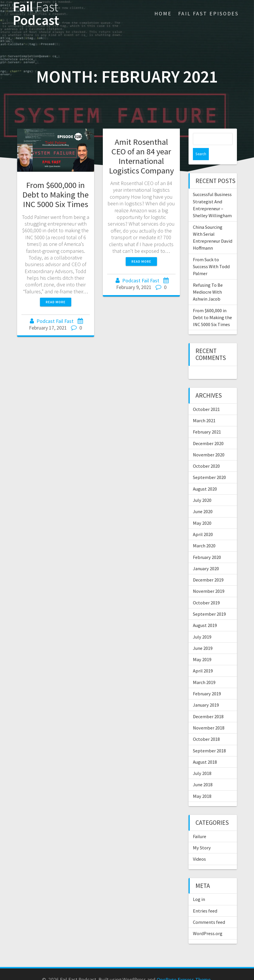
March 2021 (204, 408)
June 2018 (203, 772)
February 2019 (207, 681)
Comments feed (209, 910)
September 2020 (209, 465)
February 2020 (207, 545)
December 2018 (208, 704)
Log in (199, 887)
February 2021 (207, 420)
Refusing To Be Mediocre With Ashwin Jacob (208, 280)
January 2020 (206, 556)
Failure (200, 824)
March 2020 (204, 533)
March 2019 (204, 670)
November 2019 (209, 579)
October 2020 (206, 454)
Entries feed (205, 899)
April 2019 (203, 659)
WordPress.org (208, 921)
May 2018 (202, 784)
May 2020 (202, 511)
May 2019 (202, 647)
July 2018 (202, 761)
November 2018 (209, 716)
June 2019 (203, 636)
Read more (56, 302)
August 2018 (205, 750)
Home (163, 13)
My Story (202, 835)
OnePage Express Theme (184, 967)
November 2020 (209, 443)
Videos (199, 847)
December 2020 (208, 431)
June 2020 (203, 499)
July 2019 (202, 625)
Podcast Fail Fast (55, 321)
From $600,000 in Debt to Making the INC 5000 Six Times (55, 195)
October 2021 (206, 397)
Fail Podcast (36, 14)
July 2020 (202, 488)
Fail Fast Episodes (208, 13)
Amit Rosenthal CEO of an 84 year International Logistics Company (141, 156)
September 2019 (209, 602)
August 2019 (205, 613)
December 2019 (208, 568)
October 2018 (206, 727)
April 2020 (203, 522)
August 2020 (205, 477)
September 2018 (209, 738)
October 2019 (206, 590)
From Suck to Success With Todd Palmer (211, 254)
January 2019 (206, 693)
